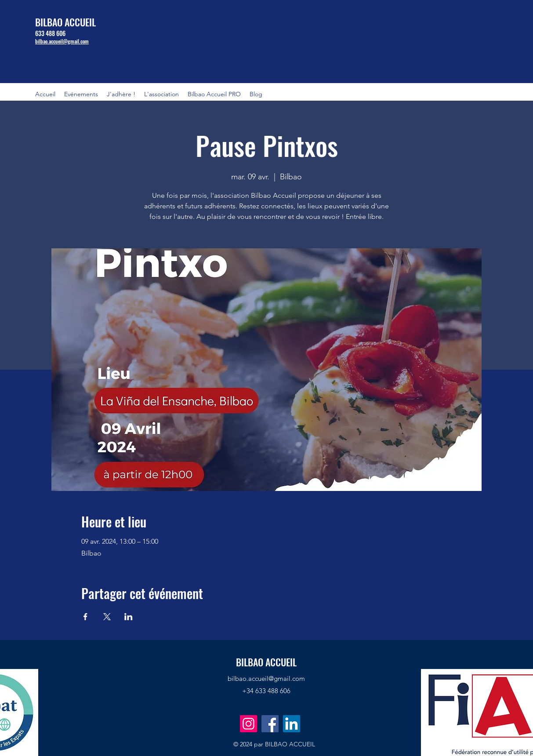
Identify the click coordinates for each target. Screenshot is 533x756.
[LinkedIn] (292, 724)
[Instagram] (248, 724)
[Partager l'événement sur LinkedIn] (129, 617)
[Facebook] (270, 724)
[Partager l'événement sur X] (107, 617)
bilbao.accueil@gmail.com (266, 678)
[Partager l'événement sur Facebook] (85, 617)
